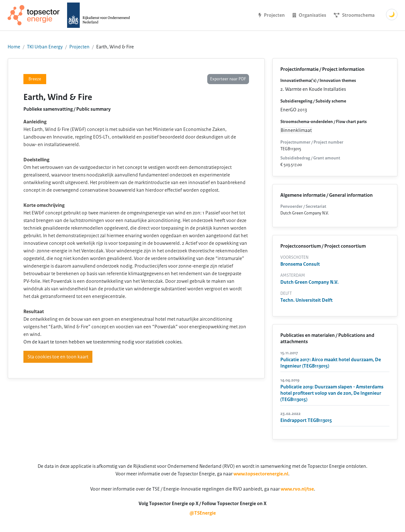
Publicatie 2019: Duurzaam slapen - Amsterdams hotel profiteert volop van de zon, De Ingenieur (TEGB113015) (332, 393)
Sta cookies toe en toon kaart (58, 357)
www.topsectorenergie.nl (261, 474)
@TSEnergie (203, 513)
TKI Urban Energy (45, 47)
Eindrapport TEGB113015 (306, 420)
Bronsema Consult (300, 264)
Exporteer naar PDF (228, 79)
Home (14, 47)
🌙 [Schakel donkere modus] (392, 15)
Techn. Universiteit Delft (306, 300)
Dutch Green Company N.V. (309, 282)
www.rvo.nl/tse (297, 489)
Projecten (79, 47)
